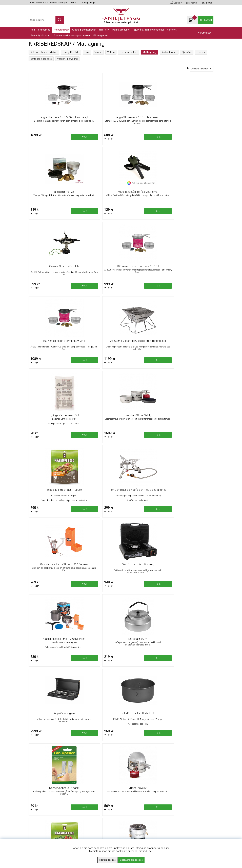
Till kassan (206, 20)
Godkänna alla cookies (131, 860)
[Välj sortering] (202, 69)
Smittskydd (44, 30)
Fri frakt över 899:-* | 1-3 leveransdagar (49, 3)
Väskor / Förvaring (67, 59)
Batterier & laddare (41, 59)
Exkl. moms (191, 3)
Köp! (203, 140)
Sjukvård (187, 52)
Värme (98, 52)
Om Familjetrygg (85, 776)
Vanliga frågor (89, 3)
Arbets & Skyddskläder (84, 30)
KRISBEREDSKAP (61, 30)
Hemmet (172, 30)
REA (33, 30)
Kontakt (75, 3)
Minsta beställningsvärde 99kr (92, 785)
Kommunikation (129, 52)
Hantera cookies (107, 860)
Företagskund (101, 36)
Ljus (87, 52)
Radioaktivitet (169, 52)
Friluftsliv (104, 30)
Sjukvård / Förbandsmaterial (149, 30)
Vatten (111, 52)
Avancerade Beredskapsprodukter (72, 36)
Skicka (207, 789)
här (151, 851)
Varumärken (205, 33)
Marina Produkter (121, 30)
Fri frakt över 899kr (86, 780)
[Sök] (46, 20)
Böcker (201, 52)
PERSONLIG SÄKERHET (41, 36)
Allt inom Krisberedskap (44, 52)
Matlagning (149, 52)
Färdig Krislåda (71, 52)
